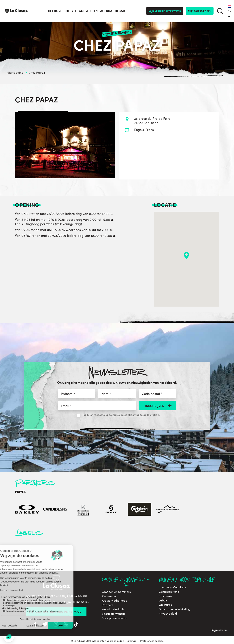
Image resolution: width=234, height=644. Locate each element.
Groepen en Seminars (116, 592)
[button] (186, 255)
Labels (163, 600)
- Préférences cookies (151, 641)
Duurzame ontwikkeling (174, 609)
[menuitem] (229, 11)
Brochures (165, 596)
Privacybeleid (168, 614)
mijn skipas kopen (200, 11)
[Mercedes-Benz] (83, 510)
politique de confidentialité (126, 415)
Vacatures (165, 605)
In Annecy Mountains (173, 587)
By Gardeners (219, 630)
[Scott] (111, 510)
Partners (107, 605)
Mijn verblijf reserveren (165, 11)
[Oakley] (27, 510)
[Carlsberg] (139, 510)
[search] (220, 11)
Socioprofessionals (114, 618)
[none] (229, 11)
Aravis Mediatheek (114, 601)
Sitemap (132, 641)
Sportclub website (114, 614)
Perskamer (109, 596)
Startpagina (15, 72)
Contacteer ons (169, 592)
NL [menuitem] (229, 11)
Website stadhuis (113, 609)
